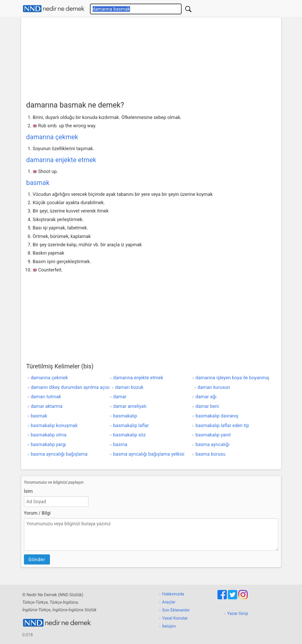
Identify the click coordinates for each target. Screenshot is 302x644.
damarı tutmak (46, 397)
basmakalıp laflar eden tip (222, 425)
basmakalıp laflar (131, 425)
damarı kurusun (214, 387)
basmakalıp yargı (48, 444)
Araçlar (169, 602)
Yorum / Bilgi (37, 513)
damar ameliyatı (130, 406)
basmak (38, 183)
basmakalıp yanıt (213, 435)
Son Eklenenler (176, 610)
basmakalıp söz (129, 435)
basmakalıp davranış (217, 416)
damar (120, 397)
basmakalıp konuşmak (54, 425)
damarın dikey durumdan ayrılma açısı (70, 387)
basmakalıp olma (49, 435)
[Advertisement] (151, 60)
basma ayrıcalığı (213, 444)
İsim (28, 491)
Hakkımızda (173, 594)
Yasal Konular (175, 618)
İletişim (169, 626)
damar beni (207, 406)
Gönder (37, 559)
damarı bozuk (129, 387)
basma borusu (211, 454)
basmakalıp (125, 416)
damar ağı (206, 397)
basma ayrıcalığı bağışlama (59, 454)
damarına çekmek (52, 137)
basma (120, 444)
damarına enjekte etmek (61, 160)
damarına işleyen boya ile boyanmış (233, 378)
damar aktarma (47, 406)
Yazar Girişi (238, 613)
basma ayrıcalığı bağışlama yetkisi (149, 454)
